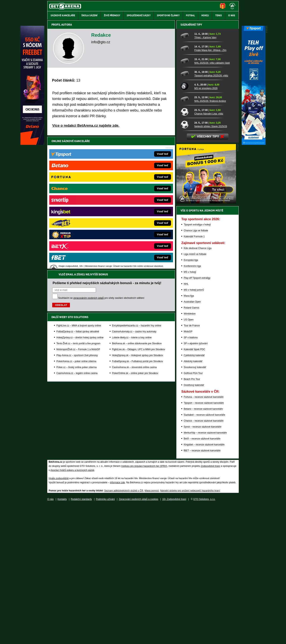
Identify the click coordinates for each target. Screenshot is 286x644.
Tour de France (192, 464)
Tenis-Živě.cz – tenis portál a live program (78, 210)
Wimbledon (190, 452)
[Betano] (32, 144)
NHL (186, 422)
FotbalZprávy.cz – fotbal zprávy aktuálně (78, 198)
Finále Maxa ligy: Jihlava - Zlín (210, 189)
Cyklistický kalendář (194, 494)
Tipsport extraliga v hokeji (197, 363)
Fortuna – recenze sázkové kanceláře (204, 535)
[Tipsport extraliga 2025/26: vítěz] (186, 212)
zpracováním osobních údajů (88, 165)
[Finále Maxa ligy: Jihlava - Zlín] (186, 187)
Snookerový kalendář (195, 506)
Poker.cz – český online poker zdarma (76, 234)
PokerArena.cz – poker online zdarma (76, 228)
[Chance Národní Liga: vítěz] (186, 250)
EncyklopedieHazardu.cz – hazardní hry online (137, 192)
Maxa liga (189, 434)
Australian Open (192, 440)
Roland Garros (191, 446)
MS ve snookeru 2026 (206, 227)
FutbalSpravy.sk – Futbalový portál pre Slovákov (138, 228)
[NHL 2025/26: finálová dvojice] (186, 237)
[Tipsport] (254, 144)
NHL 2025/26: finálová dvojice (210, 239)
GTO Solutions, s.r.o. (204, 638)
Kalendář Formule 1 (194, 375)
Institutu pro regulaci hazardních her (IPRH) (144, 605)
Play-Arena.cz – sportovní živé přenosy (77, 222)
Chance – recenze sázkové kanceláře (204, 559)
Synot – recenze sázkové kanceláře (202, 565)
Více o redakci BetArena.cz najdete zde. (86, 126)
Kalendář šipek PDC (194, 488)
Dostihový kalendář (194, 524)
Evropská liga (191, 399)
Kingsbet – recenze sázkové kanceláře (204, 583)
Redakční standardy (81, 638)
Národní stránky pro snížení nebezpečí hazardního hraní (190, 629)
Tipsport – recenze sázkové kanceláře (204, 541)
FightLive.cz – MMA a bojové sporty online (79, 192)
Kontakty (62, 638)
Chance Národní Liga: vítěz (209, 252)
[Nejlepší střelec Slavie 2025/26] (186, 263)
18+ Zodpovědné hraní (174, 638)
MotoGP (188, 470)
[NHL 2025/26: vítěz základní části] (186, 199)
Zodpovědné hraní (210, 605)
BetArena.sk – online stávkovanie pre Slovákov (137, 210)
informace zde (117, 621)
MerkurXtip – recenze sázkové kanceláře (205, 571)
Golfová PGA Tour (193, 512)
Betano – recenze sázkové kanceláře (203, 547)
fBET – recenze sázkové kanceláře (202, 589)
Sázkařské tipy (191, 163)
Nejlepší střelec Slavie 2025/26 (211, 265)
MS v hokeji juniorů (194, 428)
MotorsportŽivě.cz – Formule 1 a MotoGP (78, 216)
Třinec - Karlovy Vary (205, 176)
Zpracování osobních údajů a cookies (139, 638)
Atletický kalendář (193, 500)
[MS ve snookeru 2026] (186, 225)
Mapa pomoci (152, 629)
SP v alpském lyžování (196, 482)
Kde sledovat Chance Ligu (198, 387)
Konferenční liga (192, 405)
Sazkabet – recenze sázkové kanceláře (204, 553)
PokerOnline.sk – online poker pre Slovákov (135, 240)
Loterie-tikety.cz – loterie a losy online (132, 204)
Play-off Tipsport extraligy (197, 416)
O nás (50, 638)
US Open (189, 458)
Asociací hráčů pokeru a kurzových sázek (72, 609)
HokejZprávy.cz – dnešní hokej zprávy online (80, 204)
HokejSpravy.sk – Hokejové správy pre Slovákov (138, 222)
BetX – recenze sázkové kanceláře (202, 577)
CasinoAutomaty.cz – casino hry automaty (134, 198)
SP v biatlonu (191, 476)
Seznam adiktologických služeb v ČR (124, 629)
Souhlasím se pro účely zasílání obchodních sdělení (101, 165)
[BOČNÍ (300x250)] (206, 341)
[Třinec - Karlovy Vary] (186, 174)
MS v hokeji (190, 410)
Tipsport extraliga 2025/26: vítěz (211, 214)
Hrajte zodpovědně (59, 617)
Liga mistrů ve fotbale (195, 393)
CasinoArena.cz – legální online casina (77, 240)
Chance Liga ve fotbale (196, 369)
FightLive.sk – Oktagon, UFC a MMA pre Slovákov (139, 216)
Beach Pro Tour (192, 518)
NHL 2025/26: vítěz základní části (212, 201)
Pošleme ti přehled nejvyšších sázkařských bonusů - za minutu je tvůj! (107, 150)
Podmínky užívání (105, 638)
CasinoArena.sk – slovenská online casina (134, 234)
